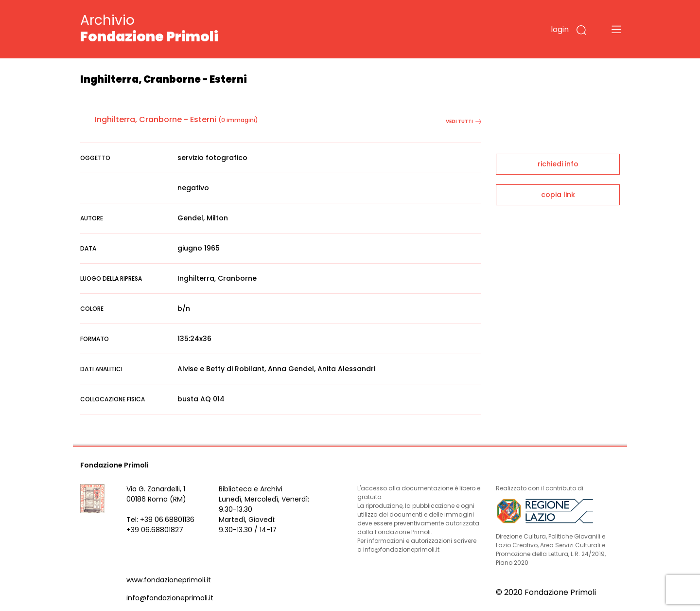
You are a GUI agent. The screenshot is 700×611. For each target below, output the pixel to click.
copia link (558, 195)
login (560, 29)
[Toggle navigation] (616, 29)
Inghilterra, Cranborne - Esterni (156, 119)
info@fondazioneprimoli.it (170, 598)
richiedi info (558, 164)
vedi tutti (464, 121)
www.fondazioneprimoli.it (169, 580)
